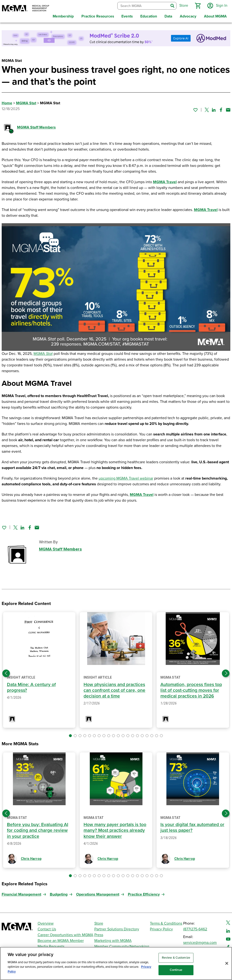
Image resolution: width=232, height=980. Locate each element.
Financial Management (21, 894)
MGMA (43, 354)
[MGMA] (26, 9)
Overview (46, 923)
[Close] (227, 963)
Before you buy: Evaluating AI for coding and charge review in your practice (38, 830)
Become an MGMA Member (61, 941)
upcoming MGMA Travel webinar (126, 478)
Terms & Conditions (166, 923)
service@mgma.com (200, 943)
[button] (198, 6)
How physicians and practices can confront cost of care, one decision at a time (114, 690)
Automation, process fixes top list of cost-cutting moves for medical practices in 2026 (191, 690)
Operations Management (98, 894)
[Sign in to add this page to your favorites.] (195, 110)
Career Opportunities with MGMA (65, 935)
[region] (116, 963)
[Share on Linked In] (214, 110)
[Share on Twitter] (207, 110)
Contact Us (47, 929)
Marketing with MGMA (113, 941)
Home (7, 103)
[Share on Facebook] (221, 110)
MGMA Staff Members (36, 127)
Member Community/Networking (122, 946)
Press (99, 935)
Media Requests (51, 946)
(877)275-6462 (195, 929)
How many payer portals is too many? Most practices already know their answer (115, 830)
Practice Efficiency (144, 894)
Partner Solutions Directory (117, 929)
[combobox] (143, 6)
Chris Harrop (31, 859)
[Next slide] (226, 673)
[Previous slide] (6, 673)
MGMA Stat (26, 103)
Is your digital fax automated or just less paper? (192, 827)
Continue (176, 970)
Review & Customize (176, 958)
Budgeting (59, 894)
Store (99, 923)
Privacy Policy (161, 929)
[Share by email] (228, 110)
